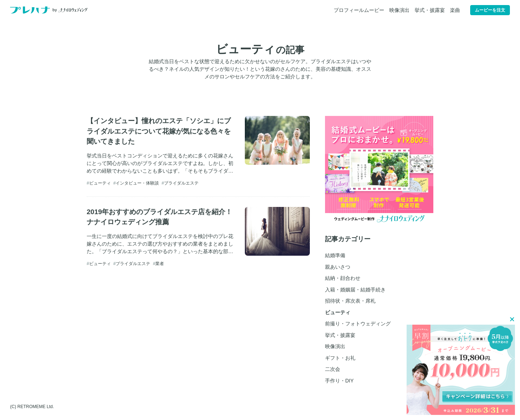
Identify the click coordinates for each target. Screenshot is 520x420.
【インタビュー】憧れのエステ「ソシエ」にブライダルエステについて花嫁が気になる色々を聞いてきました (159, 131)
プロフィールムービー (359, 10)
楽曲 (455, 10)
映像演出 (399, 10)
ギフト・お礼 (340, 358)
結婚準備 (335, 255)
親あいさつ (338, 267)
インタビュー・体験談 (137, 183)
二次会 (333, 369)
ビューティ (100, 183)
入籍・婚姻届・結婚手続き (355, 290)
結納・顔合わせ (343, 278)
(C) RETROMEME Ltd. (32, 407)
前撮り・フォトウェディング (358, 324)
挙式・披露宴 (430, 10)
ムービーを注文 (490, 10)
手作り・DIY (339, 381)
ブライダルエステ (181, 183)
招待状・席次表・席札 (350, 301)
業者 (160, 264)
